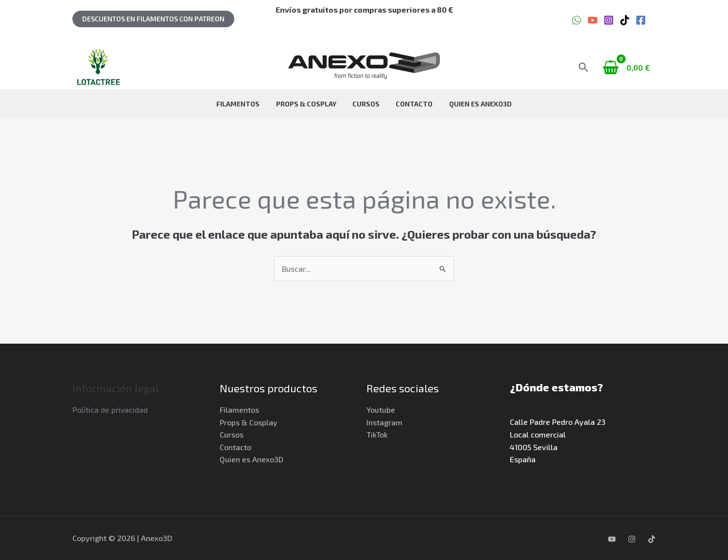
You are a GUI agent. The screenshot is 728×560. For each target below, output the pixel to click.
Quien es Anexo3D (467, 104)
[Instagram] (609, 20)
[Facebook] (641, 20)
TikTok (378, 435)
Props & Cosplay (312, 104)
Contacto (408, 104)
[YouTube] (593, 20)
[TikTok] (625, 20)
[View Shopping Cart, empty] (627, 67)
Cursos (366, 104)
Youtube (381, 410)
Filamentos (251, 104)
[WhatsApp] (577, 20)
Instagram (384, 422)
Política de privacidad (110, 410)
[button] (153, 19)
